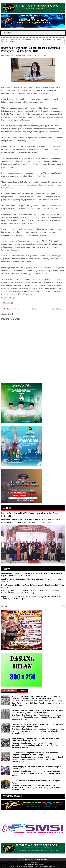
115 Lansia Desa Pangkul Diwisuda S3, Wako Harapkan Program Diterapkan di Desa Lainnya (35, 754)
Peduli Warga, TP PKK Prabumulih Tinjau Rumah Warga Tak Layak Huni (28, 579)
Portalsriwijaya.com (19, 87)
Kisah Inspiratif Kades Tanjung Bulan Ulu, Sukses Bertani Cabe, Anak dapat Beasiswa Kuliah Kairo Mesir (36, 697)
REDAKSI (34, 863)
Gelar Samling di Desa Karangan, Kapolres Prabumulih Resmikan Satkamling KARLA (35, 740)
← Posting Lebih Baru (11, 309)
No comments (40, 55)
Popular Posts (9, 691)
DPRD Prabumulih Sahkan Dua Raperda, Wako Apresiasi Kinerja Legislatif (30, 585)
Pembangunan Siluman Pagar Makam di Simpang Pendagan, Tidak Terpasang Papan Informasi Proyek (38, 711)
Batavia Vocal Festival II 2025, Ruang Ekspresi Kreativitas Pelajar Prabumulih (30, 515)
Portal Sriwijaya (50, 866)
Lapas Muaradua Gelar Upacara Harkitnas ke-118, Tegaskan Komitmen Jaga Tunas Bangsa (38, 726)
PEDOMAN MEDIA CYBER (34, 865)
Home (5, 39)
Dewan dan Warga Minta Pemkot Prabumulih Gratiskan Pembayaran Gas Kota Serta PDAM (31, 49)
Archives (23, 691)
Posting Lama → (57, 309)
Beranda (35, 309)
